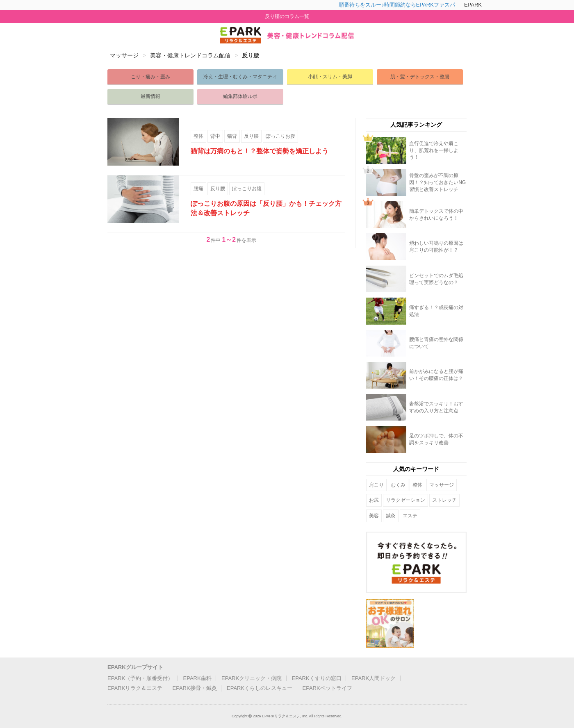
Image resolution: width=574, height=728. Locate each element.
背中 (215, 136)
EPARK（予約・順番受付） (140, 678)
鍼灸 (391, 516)
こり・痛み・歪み (150, 77)
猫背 (232, 136)
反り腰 (251, 136)
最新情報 (150, 96)
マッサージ (442, 485)
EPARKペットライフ (327, 688)
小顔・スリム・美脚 (330, 77)
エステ (410, 516)
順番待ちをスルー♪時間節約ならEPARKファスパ (397, 5)
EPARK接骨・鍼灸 (195, 688)
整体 (198, 136)
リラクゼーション (405, 500)
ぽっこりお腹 (280, 136)
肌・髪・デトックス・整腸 (420, 77)
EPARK (473, 5)
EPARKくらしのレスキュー (260, 688)
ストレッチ (444, 500)
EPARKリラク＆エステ (135, 688)
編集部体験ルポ (240, 96)
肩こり (376, 485)
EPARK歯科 (197, 678)
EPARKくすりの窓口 (317, 678)
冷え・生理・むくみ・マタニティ (240, 77)
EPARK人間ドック (374, 678)
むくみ (398, 485)
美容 (374, 516)
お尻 (374, 500)
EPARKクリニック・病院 (252, 678)
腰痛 (198, 189)
